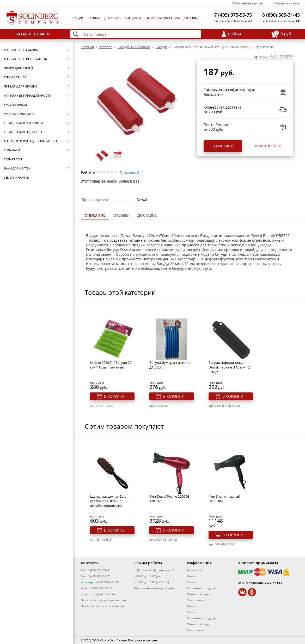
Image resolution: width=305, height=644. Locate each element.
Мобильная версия (247, 3)
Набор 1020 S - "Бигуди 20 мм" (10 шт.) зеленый (111, 365)
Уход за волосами (19, 114)
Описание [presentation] (95, 215)
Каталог (106, 47)
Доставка (112, 18)
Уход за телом (15, 105)
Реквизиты (194, 570)
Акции (78, 18)
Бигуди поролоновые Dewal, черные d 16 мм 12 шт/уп (229, 367)
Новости (193, 576)
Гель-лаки (12, 150)
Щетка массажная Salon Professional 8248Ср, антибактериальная (109, 501)
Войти (235, 34)
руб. (282, 34)
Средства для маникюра (23, 123)
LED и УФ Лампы (16, 177)
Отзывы (191, 18)
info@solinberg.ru (103, 594)
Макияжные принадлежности (28, 95)
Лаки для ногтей (17, 168)
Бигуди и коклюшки (134, 47)
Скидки (94, 18)
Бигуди (161, 47)
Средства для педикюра (23, 132)
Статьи (192, 582)
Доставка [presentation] (147, 215)
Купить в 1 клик (268, 146)
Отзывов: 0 (129, 173)
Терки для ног (15, 77)
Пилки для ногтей (18, 68)
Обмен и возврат (199, 594)
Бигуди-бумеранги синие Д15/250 (170, 365)
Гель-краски (14, 159)
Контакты (133, 18)
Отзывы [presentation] (121, 215)
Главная (87, 47)
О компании (196, 600)
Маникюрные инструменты (26, 59)
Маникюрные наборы (21, 50)
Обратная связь (287, 3)
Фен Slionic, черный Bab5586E (224, 499)
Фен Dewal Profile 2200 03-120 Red (170, 499)
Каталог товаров (33, 34)
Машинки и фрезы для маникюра (31, 141)
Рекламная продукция (203, 588)
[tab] (95, 216)
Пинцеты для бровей (20, 86)
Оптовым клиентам (163, 18)
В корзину (223, 146)
